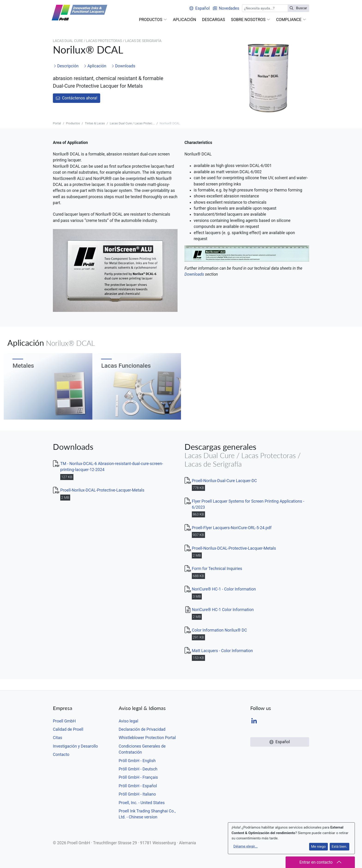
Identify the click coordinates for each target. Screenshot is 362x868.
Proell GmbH (64, 721)
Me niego (318, 847)
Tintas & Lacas (95, 123)
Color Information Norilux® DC (219, 630)
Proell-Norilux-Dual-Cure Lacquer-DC (224, 481)
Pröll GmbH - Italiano (137, 794)
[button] (153, 20)
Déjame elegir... (246, 846)
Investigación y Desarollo (75, 746)
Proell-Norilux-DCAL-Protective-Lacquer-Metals (102, 490)
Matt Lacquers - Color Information (222, 651)
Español (199, 8)
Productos (73, 123)
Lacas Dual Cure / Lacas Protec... (132, 123)
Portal (57, 123)
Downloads (123, 66)
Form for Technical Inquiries (217, 569)
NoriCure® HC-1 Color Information (223, 610)
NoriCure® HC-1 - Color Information (224, 589)
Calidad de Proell (68, 729)
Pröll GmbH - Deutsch (138, 769)
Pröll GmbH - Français (138, 777)
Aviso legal (128, 721)
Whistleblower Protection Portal (147, 738)
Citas (57, 738)
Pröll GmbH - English (137, 761)
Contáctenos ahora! (77, 98)
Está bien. (339, 847)
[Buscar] (265, 8)
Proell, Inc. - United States (142, 803)
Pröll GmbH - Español (138, 786)
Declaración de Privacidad (142, 729)
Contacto (61, 755)
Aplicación (95, 66)
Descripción (66, 66)
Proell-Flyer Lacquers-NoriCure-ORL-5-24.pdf (232, 528)
